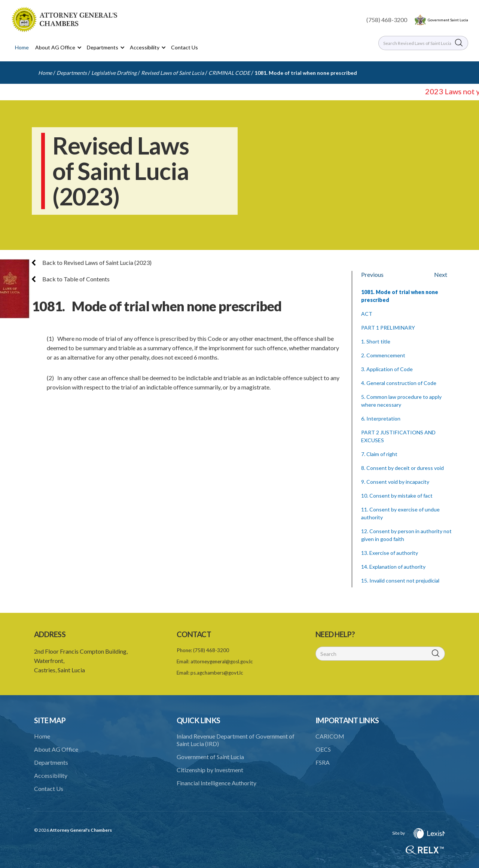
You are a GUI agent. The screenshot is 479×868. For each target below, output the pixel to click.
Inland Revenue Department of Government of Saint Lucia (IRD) (236, 740)
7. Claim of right (379, 454)
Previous (372, 274)
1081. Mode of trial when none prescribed (306, 73)
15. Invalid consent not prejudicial (400, 580)
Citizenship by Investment (210, 770)
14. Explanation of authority (393, 567)
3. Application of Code (387, 369)
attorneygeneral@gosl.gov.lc (222, 661)
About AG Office (56, 749)
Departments (72, 73)
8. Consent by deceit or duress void (402, 468)
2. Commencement (383, 355)
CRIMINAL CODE (229, 73)
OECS (323, 749)
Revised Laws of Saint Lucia (173, 73)
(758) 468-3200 (387, 20)
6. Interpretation (381, 418)
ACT (367, 314)
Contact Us (184, 47)
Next (441, 274)
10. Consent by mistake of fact (397, 496)
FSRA (323, 762)
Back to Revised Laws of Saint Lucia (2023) (92, 262)
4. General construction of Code (399, 383)
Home (22, 47)
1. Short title (376, 341)
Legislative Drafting (114, 73)
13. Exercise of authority (390, 553)
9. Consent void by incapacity (395, 482)
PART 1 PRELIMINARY (388, 328)
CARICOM (330, 736)
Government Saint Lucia (448, 20)
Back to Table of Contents (71, 279)
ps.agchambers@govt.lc (217, 673)
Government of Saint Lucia (210, 757)
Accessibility (51, 775)
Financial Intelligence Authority (216, 783)
